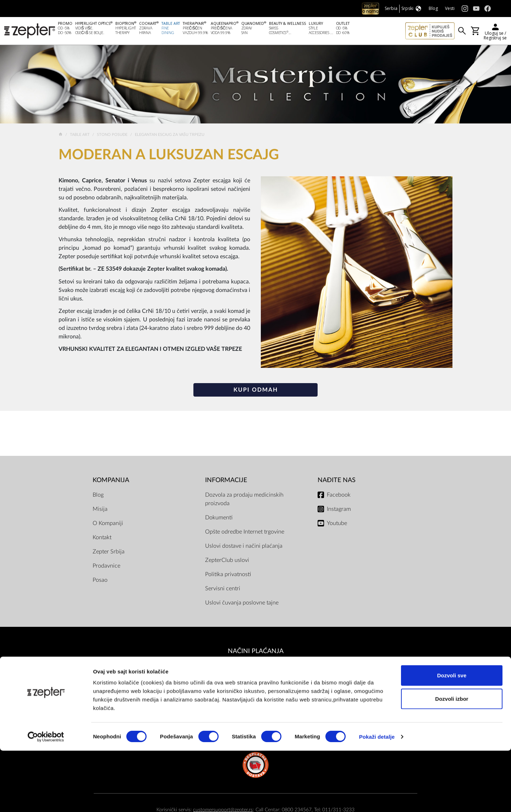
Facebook (339, 496)
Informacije (226, 481)
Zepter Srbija (109, 553)
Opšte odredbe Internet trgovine (245, 533)
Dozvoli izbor (452, 760)
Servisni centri (223, 590)
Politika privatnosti (228, 575)
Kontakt (102, 538)
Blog (98, 496)
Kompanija (111, 481)
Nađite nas (337, 481)
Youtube (337, 524)
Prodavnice (106, 567)
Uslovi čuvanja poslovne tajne (242, 604)
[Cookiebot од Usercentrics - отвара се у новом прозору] (46, 798)
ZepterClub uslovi (227, 561)
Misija (100, 510)
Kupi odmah (256, 391)
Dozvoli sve (452, 737)
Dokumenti (219, 519)
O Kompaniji (108, 524)
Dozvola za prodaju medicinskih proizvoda (244, 500)
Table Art (80, 136)
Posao (100, 581)
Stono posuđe (113, 136)
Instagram (339, 510)
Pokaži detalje (377, 798)
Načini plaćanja (256, 652)
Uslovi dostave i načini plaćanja (244, 547)
